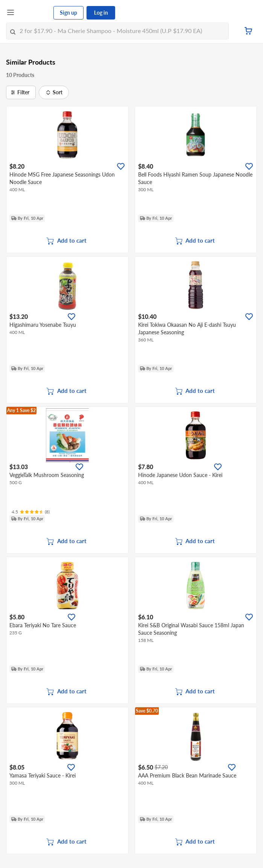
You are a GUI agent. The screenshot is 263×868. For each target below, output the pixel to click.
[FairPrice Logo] (34, 13)
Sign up (68, 13)
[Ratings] (31, 512)
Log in (101, 13)
